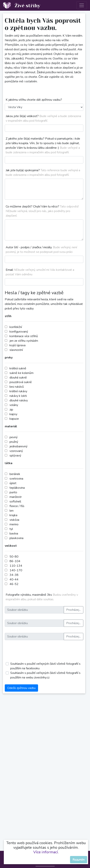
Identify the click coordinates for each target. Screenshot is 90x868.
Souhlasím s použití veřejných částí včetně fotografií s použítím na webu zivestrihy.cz (45, 675)
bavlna (14, 534)
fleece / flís (17, 506)
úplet (13, 483)
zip (11, 410)
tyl (11, 529)
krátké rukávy (18, 391)
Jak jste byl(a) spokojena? (43, 173)
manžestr (16, 497)
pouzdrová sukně (21, 382)
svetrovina (16, 479)
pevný (14, 437)
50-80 (14, 557)
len (12, 511)
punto (13, 492)
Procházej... (74, 610)
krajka (13, 515)
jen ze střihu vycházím (24, 341)
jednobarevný (18, 446)
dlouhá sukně (18, 378)
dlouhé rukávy (19, 400)
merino (14, 524)
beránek (15, 474)
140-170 (16, 570)
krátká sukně (18, 368)
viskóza (14, 520)
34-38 (14, 575)
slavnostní (16, 350)
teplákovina (17, 488)
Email (40, 272)
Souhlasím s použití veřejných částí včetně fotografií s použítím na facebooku (45, 666)
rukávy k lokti (18, 396)
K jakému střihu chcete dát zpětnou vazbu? (34, 100)
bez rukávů (17, 387)
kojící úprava (18, 345)
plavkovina (16, 538)
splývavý (15, 456)
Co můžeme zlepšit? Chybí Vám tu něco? (42, 211)
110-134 (16, 566)
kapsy (13, 414)
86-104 (15, 561)
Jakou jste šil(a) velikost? (43, 118)
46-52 (14, 584)
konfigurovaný (19, 332)
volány (14, 405)
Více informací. (46, 852)
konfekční (16, 327)
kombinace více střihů (24, 336)
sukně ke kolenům (22, 373)
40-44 (14, 579)
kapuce (14, 419)
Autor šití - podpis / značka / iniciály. (41, 250)
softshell (15, 502)
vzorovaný (16, 451)
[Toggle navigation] (82, 5)
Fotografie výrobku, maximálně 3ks (42, 597)
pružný (14, 442)
